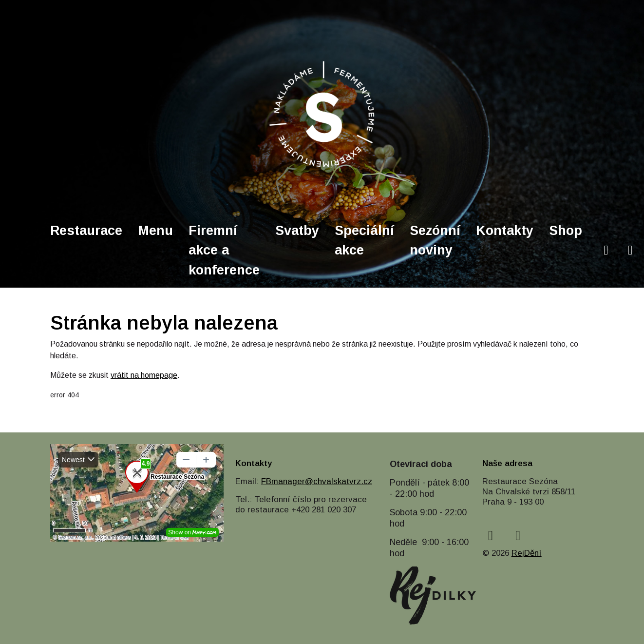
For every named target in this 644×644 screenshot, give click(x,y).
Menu (155, 231)
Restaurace (86, 231)
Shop (566, 231)
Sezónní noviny (435, 241)
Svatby (297, 231)
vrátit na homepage (144, 375)
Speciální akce (364, 241)
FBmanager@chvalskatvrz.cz (317, 481)
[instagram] (630, 250)
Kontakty (505, 231)
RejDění (527, 553)
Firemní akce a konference (224, 250)
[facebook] (606, 250)
